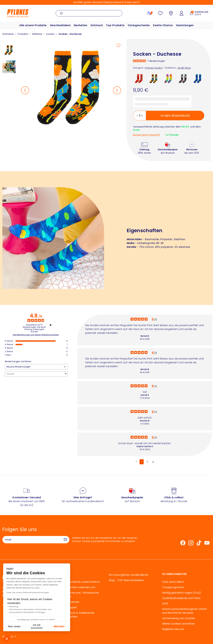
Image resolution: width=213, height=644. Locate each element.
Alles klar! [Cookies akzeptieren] (59, 627)
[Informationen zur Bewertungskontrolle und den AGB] (51, 325)
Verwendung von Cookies (179, 618)
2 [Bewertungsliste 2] (147, 462)
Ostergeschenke (139, 25)
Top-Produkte (115, 25)
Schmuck (97, 25)
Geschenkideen (60, 25)
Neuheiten (81, 25)
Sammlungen (185, 25)
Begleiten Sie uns (173, 629)
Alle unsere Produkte (33, 25)
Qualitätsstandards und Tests (181, 598)
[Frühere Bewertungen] (136, 461)
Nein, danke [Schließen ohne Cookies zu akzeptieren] (14, 627)
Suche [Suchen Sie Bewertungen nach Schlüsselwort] (35, 374)
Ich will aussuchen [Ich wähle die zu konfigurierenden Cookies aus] (37, 627)
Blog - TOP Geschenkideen (126, 580)
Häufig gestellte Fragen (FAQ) (182, 593)
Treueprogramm (173, 587)
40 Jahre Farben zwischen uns (75, 587)
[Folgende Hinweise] (153, 462)
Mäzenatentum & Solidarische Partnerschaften (75, 615)
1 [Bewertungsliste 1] (142, 462)
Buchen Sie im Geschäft (146, 135)
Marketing (14, 607)
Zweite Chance (163, 25)
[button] (7, 639)
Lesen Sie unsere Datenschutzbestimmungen (28, 592)
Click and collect (173, 582)
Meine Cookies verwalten (178, 624)
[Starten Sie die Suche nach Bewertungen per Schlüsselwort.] (66, 374)
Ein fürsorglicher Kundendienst (129, 575)
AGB (165, 604)
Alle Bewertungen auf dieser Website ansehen (36, 335)
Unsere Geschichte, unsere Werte (78, 582)
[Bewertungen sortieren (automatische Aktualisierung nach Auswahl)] (36, 367)
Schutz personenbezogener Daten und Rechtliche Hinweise (185, 611)
